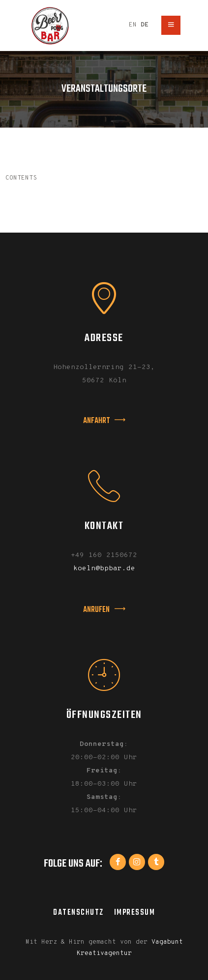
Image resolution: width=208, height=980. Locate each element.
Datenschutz (78, 913)
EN (133, 25)
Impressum (135, 913)
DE (145, 25)
